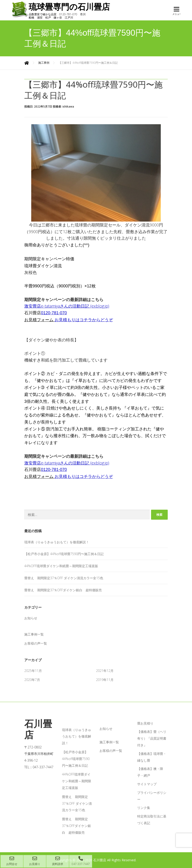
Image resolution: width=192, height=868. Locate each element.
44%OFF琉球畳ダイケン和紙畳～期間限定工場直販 (61, 566)
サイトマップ (147, 784)
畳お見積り (145, 723)
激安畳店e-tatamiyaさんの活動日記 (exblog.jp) (67, 306)
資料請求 (58, 861)
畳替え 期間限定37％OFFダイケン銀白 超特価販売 (63, 590)
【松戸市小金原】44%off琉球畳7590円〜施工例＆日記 (64, 554)
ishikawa (68, 107)
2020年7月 (32, 680)
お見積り (35, 861)
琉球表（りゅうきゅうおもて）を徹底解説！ (57, 542)
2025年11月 (33, 671)
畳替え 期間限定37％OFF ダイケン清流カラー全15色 (64, 578)
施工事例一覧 (34, 634)
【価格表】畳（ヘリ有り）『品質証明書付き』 (152, 738)
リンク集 (144, 808)
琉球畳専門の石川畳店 (73, 7)
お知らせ (31, 618)
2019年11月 (105, 680)
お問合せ (12, 861)
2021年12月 (105, 671)
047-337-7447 (81, 861)
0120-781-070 (54, 313)
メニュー (176, 12)
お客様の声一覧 (36, 643)
